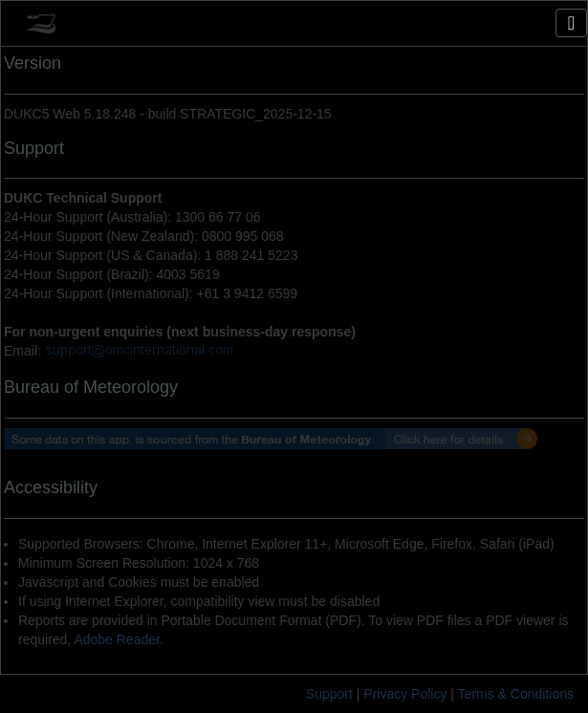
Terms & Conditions (516, 694)
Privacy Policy (405, 694)
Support (329, 694)
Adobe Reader (117, 639)
